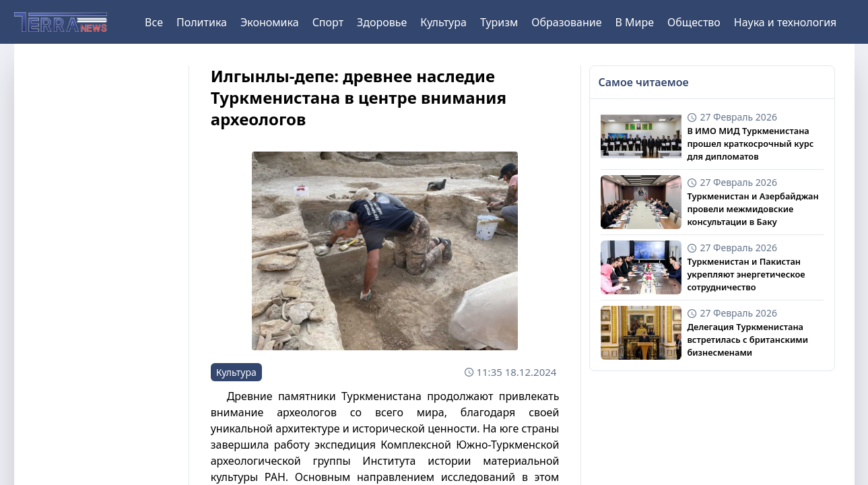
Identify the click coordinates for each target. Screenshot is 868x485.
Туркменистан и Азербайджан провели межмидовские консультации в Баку (753, 209)
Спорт (328, 22)
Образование (566, 22)
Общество (694, 22)
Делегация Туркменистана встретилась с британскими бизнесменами (747, 339)
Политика (202, 22)
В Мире (635, 22)
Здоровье (382, 22)
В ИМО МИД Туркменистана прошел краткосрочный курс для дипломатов (750, 143)
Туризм (499, 22)
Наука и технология (785, 22)
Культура (443, 22)
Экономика (270, 22)
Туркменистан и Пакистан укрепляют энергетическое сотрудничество (746, 274)
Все (154, 22)
